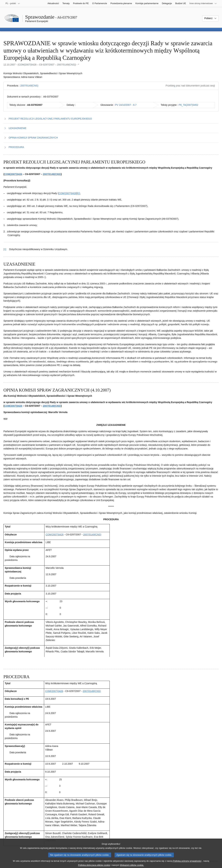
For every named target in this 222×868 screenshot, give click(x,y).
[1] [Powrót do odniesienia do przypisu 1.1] (5, 249)
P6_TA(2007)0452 (188, 105)
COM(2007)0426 (13, 174)
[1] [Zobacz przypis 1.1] (79, 193)
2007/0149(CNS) (29, 86)
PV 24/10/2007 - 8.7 (126, 105)
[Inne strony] (203, 3)
